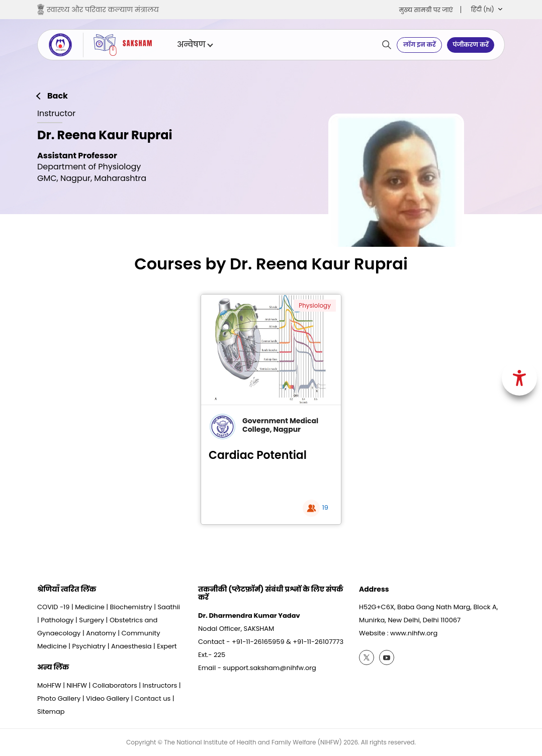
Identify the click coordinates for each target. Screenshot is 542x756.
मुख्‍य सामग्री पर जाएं (426, 10)
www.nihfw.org (414, 633)
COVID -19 (53, 607)
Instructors (160, 685)
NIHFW (77, 685)
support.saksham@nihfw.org (269, 668)
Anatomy (101, 633)
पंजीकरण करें (471, 44)
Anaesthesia (131, 646)
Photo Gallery (59, 698)
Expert (167, 646)
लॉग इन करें (420, 44)
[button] (487, 10)
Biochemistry (131, 607)
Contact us (153, 698)
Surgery (92, 620)
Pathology (57, 620)
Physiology (315, 305)
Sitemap (51, 712)
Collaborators (115, 685)
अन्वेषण (195, 45)
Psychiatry (89, 646)
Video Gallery (108, 698)
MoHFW (49, 685)
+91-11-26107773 (318, 642)
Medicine (90, 607)
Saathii (169, 607)
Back (58, 96)
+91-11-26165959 (258, 642)
